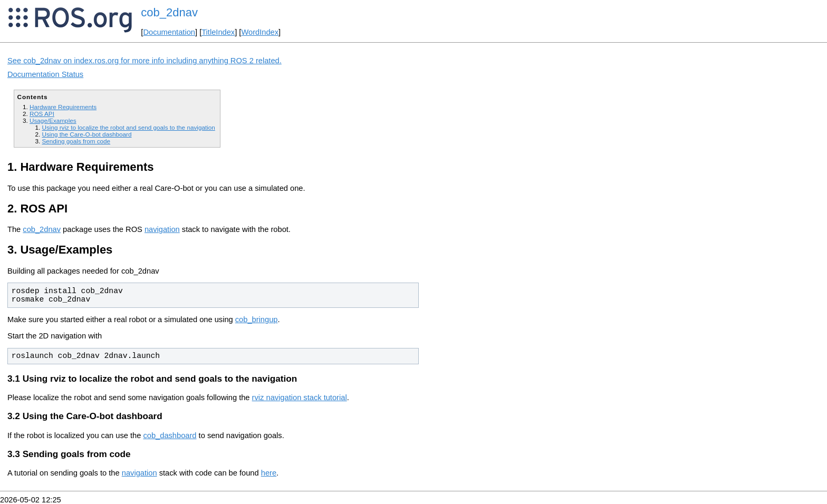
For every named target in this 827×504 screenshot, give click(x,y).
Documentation (169, 32)
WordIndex (260, 32)
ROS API (42, 114)
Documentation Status (45, 74)
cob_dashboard (170, 435)
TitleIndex (218, 32)
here (269, 473)
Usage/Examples (53, 120)
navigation (162, 229)
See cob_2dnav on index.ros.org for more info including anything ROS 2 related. (145, 61)
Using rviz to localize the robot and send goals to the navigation (128, 127)
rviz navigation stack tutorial (300, 398)
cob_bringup (257, 319)
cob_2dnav (169, 12)
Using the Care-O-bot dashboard (86, 134)
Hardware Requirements (63, 107)
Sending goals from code (76, 141)
